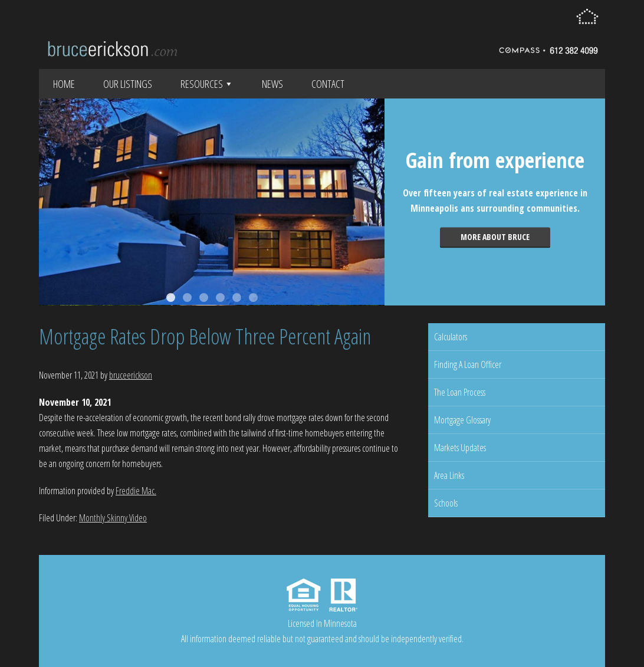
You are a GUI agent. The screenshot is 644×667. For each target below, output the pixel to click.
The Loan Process (460, 392)
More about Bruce (495, 237)
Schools (446, 503)
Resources (207, 84)
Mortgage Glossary (462, 420)
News (272, 84)
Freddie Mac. (136, 491)
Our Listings (128, 84)
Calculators (451, 337)
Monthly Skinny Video (113, 518)
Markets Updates (460, 448)
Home (64, 84)
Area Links (449, 475)
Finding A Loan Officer (468, 364)
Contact (328, 84)
